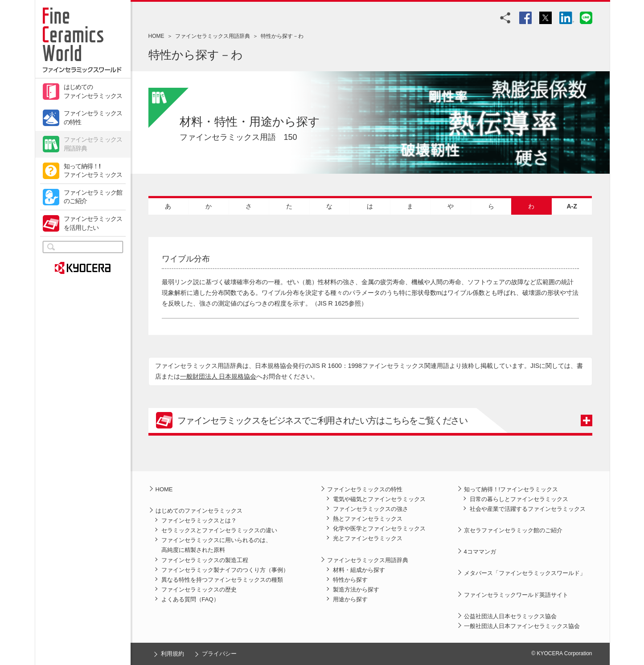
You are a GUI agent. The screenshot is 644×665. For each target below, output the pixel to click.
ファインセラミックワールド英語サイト (516, 595)
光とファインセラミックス (368, 538)
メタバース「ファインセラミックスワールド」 (525, 573)
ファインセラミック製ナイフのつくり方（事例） (225, 570)
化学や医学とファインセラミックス (379, 528)
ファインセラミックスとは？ (199, 520)
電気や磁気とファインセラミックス (379, 499)
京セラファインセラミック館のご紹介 (513, 530)
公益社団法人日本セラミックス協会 (510, 616)
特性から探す (350, 580)
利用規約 (172, 654)
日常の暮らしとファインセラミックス (519, 499)
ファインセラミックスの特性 (93, 118)
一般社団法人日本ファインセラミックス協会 (522, 626)
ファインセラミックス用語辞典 (93, 144)
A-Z (572, 206)
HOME (156, 36)
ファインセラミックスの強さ (371, 509)
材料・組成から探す (359, 570)
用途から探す (350, 599)
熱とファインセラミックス (368, 519)
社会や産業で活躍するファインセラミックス (528, 509)
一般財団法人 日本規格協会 (218, 376)
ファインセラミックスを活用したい (93, 223)
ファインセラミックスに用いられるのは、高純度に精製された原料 (216, 545)
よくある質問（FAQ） (190, 599)
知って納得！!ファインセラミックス (93, 171)
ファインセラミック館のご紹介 (93, 197)
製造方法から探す (356, 590)
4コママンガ (480, 552)
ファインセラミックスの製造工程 (205, 560)
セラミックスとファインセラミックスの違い (219, 530)
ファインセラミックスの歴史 (199, 590)
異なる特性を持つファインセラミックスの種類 (222, 580)
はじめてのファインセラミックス (93, 91)
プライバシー (219, 654)
